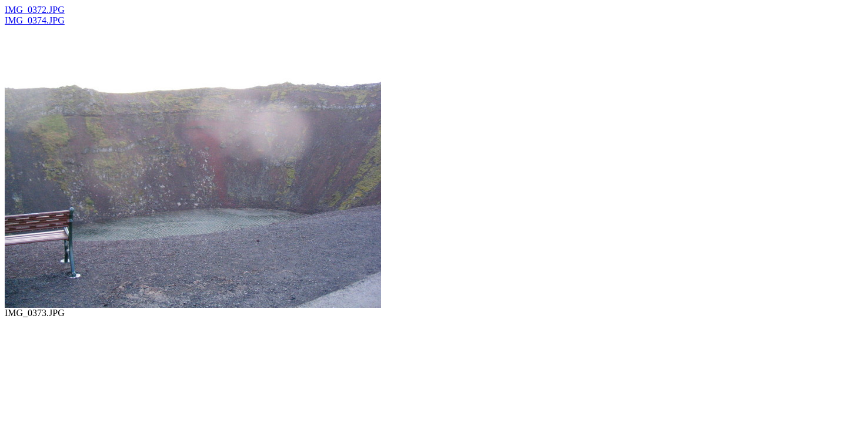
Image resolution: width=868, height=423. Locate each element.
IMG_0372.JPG (35, 10)
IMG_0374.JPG (35, 20)
